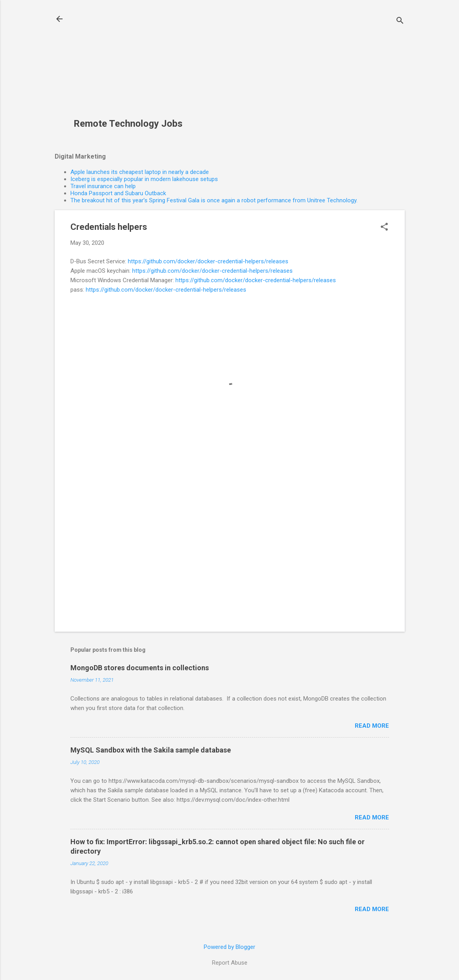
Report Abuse (230, 963)
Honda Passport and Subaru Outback (118, 193)
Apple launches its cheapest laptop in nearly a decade (140, 172)
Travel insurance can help (103, 186)
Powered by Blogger (229, 947)
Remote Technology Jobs (128, 124)
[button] (384, 227)
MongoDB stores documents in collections (140, 668)
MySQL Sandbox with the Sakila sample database (151, 750)
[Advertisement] (131, 63)
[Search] (400, 21)
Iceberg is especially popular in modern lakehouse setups (144, 179)
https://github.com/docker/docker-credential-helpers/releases (208, 261)
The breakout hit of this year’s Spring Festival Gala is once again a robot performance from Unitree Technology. (214, 200)
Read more (372, 726)
